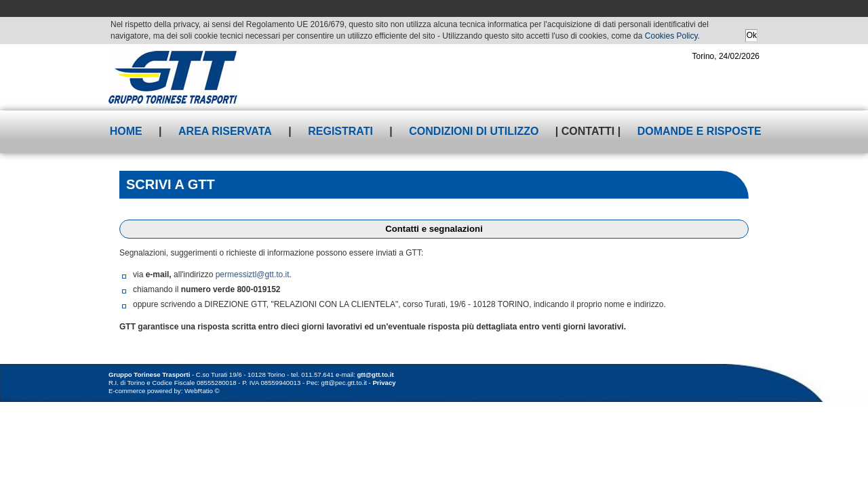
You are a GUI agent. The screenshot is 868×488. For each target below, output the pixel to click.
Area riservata (225, 131)
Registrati (340, 131)
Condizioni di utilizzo (474, 131)
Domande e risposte (699, 131)
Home (126, 131)
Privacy (384, 383)
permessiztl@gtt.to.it (253, 274)
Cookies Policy (671, 36)
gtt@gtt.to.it (376, 374)
